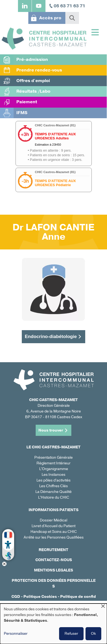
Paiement (27, 102)
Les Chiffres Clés (53, 486)
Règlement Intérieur (53, 463)
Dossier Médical (53, 520)
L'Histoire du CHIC (54, 497)
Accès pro (50, 18)
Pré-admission (32, 60)
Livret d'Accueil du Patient (53, 526)
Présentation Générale (53, 457)
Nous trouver (51, 430)
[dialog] (53, 624)
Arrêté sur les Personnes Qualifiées (54, 537)
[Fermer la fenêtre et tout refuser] (103, 607)
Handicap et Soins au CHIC (54, 532)
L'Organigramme (54, 469)
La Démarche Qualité (53, 492)
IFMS (22, 113)
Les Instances (53, 475)
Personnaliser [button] (16, 634)
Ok (93, 634)
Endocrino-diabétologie (51, 336)
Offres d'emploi (33, 81)
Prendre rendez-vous (39, 70)
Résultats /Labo (33, 91)
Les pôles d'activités (53, 480)
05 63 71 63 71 (69, 6)
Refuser (71, 634)
